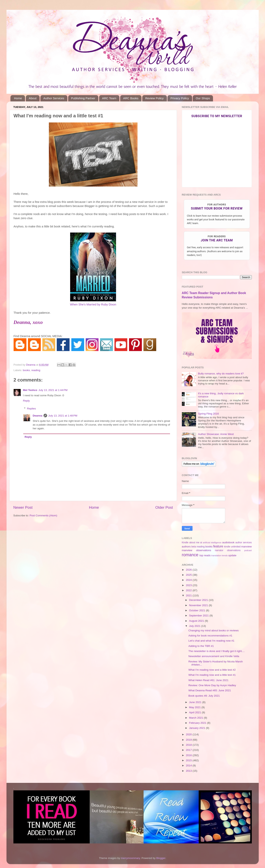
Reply (26, 401)
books (26, 370)
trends (225, 555)
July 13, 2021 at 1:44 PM (53, 390)
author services (243, 542)
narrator (219, 550)
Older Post (164, 507)
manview (246, 547)
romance (190, 555)
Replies (31, 409)
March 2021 (197, 718)
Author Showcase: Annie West (216, 434)
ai (201, 542)
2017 (189, 750)
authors (186, 547)
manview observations (197, 550)
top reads (205, 555)
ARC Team (109, 98)
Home (18, 98)
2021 (189, 595)
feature (218, 546)
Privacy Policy (180, 98)
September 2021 (199, 616)
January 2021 (198, 728)
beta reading (198, 547)
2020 (189, 734)
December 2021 (199, 600)
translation (216, 555)
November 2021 (199, 605)
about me (194, 542)
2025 (189, 575)
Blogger (161, 858)
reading (36, 370)
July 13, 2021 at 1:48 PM (63, 416)
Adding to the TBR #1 (201, 646)
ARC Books (131, 98)
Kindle (185, 542)
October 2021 (198, 610)
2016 (189, 755)
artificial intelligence (212, 542)
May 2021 (195, 707)
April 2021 (196, 712)
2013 (189, 771)
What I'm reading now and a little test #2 (212, 670)
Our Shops (203, 98)
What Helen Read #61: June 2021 (208, 680)
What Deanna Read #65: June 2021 (210, 690)
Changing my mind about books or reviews (213, 630)
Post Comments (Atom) (43, 515)
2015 (189, 760)
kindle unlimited (232, 547)
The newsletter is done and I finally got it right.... (217, 651)
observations (234, 550)
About (33, 98)
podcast (248, 550)
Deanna (38, 416)
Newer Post (23, 507)
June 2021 (196, 702)
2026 (189, 570)
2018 (189, 745)
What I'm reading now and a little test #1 (212, 675)
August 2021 (197, 621)
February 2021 (198, 723)
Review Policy (154, 98)
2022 (189, 590)
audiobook (228, 542)
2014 (189, 765)
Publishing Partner (83, 98)
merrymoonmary (130, 858)
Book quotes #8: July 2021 (204, 696)
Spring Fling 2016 (208, 414)
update (232, 555)
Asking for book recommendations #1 (210, 636)
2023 (189, 585)
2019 (189, 740)
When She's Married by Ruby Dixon (93, 304)
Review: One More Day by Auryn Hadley (212, 685)
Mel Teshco (30, 390)
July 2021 (195, 626)
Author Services (54, 98)
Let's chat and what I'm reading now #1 (211, 641)
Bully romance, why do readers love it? (221, 374)
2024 (189, 580)
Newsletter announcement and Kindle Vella (214, 656)
